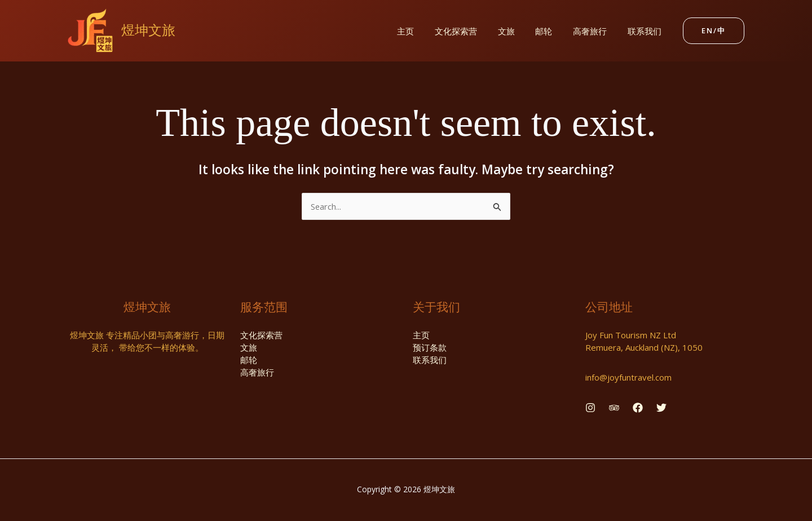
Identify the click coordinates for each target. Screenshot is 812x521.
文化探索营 (473, 31)
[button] (714, 31)
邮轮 (553, 31)
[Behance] (614, 408)
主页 (426, 31)
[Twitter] (661, 408)
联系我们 (646, 31)
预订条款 (430, 348)
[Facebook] (638, 408)
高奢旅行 (595, 31)
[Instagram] (590, 408)
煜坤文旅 (148, 30)
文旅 (519, 31)
